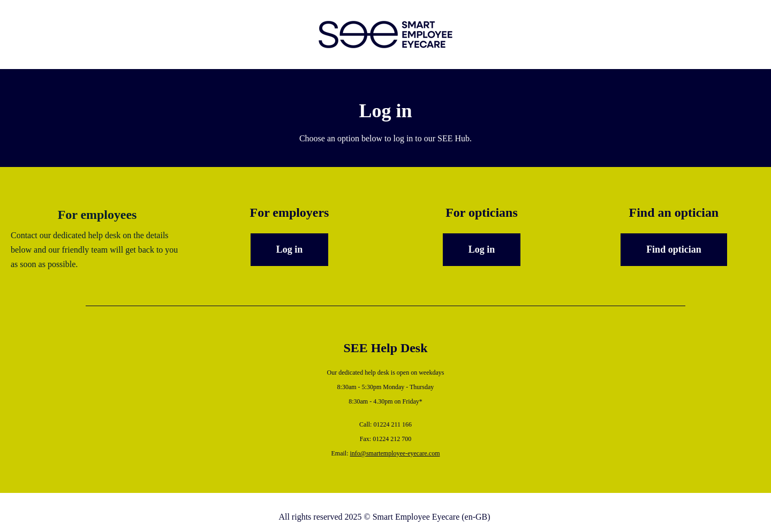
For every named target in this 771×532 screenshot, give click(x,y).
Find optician (674, 249)
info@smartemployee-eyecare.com (395, 453)
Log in (290, 249)
